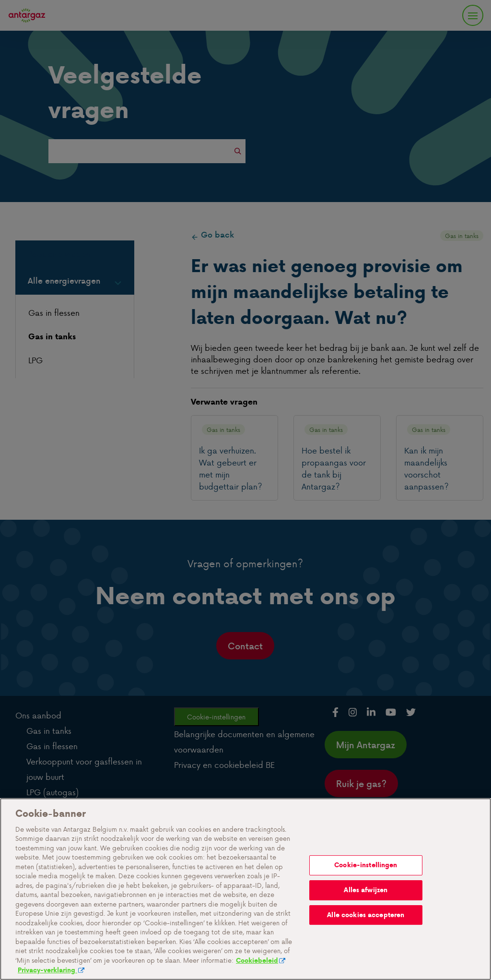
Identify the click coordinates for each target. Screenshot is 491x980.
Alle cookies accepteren (366, 957)
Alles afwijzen (366, 932)
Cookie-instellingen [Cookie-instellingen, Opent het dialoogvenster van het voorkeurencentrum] (366, 908)
